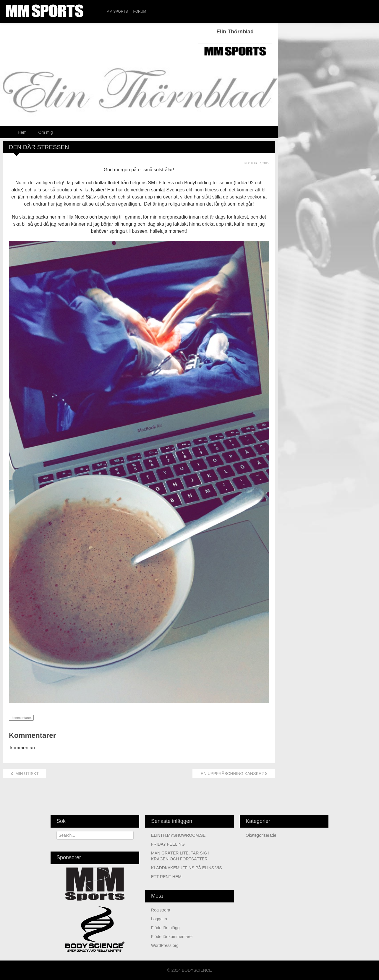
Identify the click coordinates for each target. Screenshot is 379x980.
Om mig (46, 132)
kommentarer (21, 718)
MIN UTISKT (24, 774)
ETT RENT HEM (166, 877)
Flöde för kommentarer (172, 937)
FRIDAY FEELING (168, 844)
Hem (22, 132)
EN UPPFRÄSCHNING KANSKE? (234, 774)
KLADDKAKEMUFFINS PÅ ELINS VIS (187, 868)
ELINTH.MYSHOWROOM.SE (178, 835)
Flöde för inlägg (165, 928)
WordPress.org (165, 945)
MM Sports (117, 12)
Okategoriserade (261, 835)
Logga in (159, 919)
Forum (140, 12)
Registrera (161, 910)
